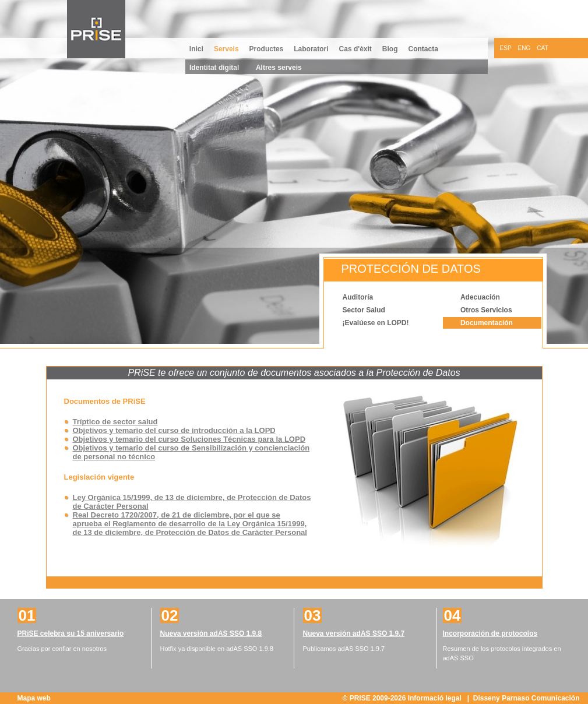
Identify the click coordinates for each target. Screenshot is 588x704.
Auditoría (358, 297)
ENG (524, 48)
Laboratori (311, 49)
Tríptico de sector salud (115, 422)
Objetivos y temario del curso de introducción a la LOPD (174, 430)
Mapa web (34, 698)
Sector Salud (364, 310)
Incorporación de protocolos (490, 633)
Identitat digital (214, 68)
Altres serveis (279, 68)
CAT (542, 48)
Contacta (423, 49)
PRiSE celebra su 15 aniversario (71, 633)
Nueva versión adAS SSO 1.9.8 (211, 633)
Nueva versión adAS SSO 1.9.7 (354, 633)
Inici (196, 49)
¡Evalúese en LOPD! (376, 323)
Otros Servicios (486, 310)
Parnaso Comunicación (541, 698)
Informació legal (436, 698)
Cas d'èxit (355, 49)
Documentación (487, 323)
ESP (506, 48)
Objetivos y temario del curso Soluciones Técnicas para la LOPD (189, 439)
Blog (390, 49)
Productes (267, 49)
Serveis (226, 49)
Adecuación (480, 297)
